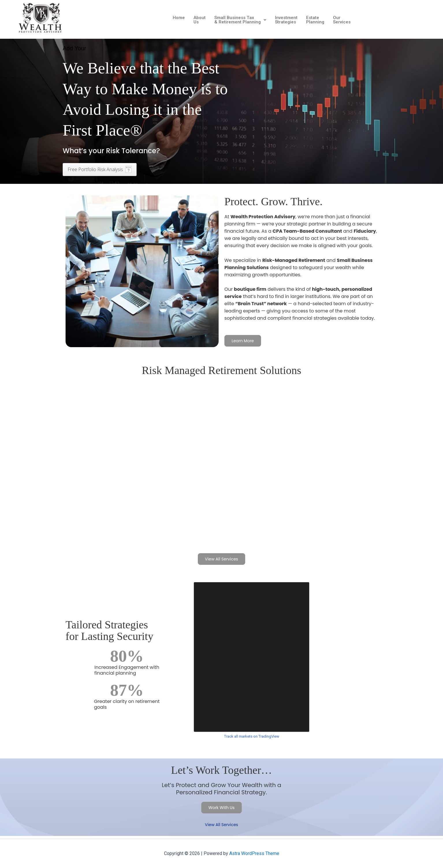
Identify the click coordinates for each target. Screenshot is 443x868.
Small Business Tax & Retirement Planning (240, 20)
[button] (240, 20)
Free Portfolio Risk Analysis (95, 169)
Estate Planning (315, 20)
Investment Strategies (286, 20)
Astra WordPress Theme (254, 853)
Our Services (342, 20)
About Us (200, 20)
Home (179, 18)
